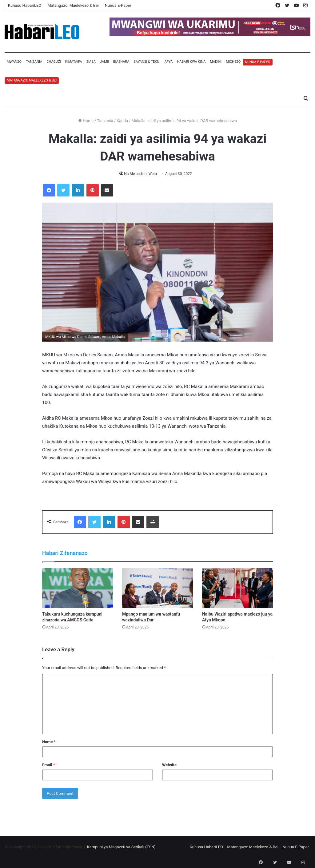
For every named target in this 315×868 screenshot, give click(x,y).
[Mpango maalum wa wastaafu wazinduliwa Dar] (157, 588)
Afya (169, 62)
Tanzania (34, 62)
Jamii (104, 62)
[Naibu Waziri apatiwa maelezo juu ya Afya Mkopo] (237, 588)
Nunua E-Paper (118, 5)
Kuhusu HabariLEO (25, 5)
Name (49, 742)
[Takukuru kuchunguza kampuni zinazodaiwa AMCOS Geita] (78, 588)
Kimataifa (74, 62)
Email (49, 765)
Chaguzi (54, 62)
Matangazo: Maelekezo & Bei (73, 5)
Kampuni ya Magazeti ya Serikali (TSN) (121, 847)
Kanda (122, 121)
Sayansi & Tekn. (147, 62)
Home (86, 121)
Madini (216, 62)
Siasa (91, 62)
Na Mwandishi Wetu (140, 174)
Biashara (121, 62)
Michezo (233, 62)
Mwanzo (14, 62)
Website (169, 765)
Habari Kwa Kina (191, 62)
